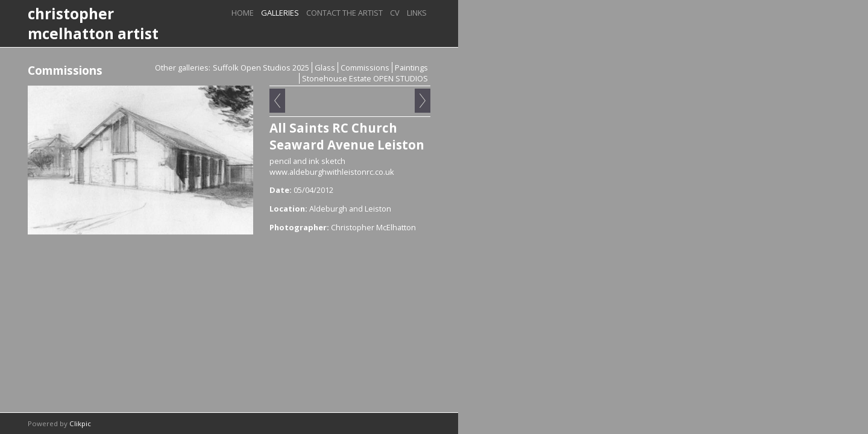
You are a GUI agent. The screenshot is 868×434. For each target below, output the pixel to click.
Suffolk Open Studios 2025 (261, 68)
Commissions (365, 68)
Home (243, 13)
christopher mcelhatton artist (93, 24)
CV (395, 13)
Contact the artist (344, 13)
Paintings (411, 68)
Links (417, 13)
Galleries (280, 13)
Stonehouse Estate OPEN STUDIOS (365, 78)
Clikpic (80, 423)
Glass (325, 68)
